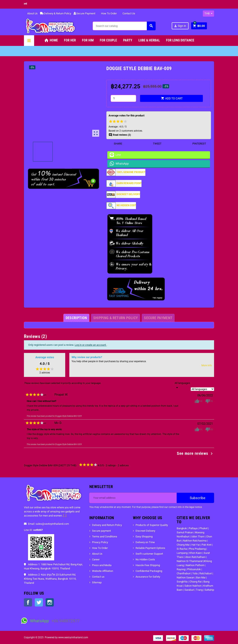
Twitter (39, 602)
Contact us (98, 577)
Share (115, 144)
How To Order (107, 13)
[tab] (76, 318)
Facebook (28, 602)
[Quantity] (123, 98)
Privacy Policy (100, 542)
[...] (65, 516)
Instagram (50, 602)
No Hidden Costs (145, 559)
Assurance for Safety (148, 577)
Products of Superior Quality (152, 525)
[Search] (124, 26)
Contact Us (127, 13)
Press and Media (102, 565)
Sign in (180, 26)
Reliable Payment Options (150, 548)
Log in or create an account (91, 345)
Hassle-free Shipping (148, 565)
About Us (31, 13)
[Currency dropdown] (208, 14)
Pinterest (197, 144)
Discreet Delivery (145, 531)
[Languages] (182, 386)
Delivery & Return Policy (56, 13)
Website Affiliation (103, 571)
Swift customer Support (149, 554)
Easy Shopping (144, 536)
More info (207, 365)
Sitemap (97, 582)
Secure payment (101, 531)
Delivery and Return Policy (107, 525)
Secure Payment (84, 13)
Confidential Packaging (149, 571)
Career (96, 559)
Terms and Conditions (105, 536)
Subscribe (195, 498)
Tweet (155, 144)
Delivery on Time (145, 542)
